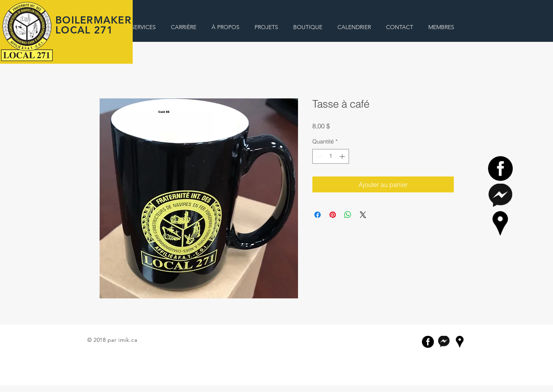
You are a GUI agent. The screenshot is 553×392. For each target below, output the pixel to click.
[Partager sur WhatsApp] (348, 215)
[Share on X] (363, 215)
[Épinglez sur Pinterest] (333, 215)
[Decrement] (319, 156)
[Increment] (343, 156)
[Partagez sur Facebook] (318, 215)
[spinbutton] (331, 156)
